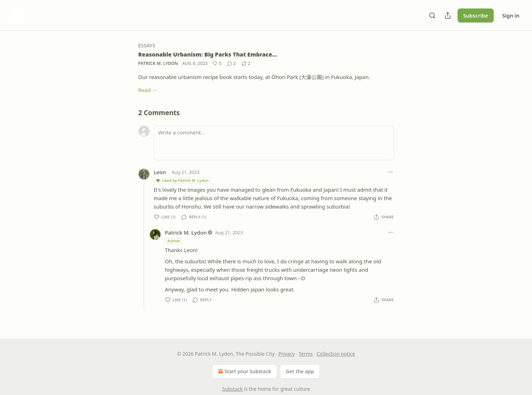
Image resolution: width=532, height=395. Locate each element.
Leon (160, 172)
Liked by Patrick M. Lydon (182, 180)
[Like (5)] (217, 64)
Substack (232, 389)
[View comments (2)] (232, 64)
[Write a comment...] (274, 143)
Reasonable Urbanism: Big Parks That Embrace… (208, 54)
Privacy (287, 354)
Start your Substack (244, 371)
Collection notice (336, 354)
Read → (148, 90)
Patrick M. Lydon (158, 63)
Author (174, 241)
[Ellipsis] (390, 172)
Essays (147, 45)
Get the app (300, 371)
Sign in (511, 15)
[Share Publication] (448, 15)
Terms (306, 354)
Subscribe (476, 15)
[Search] (432, 15)
